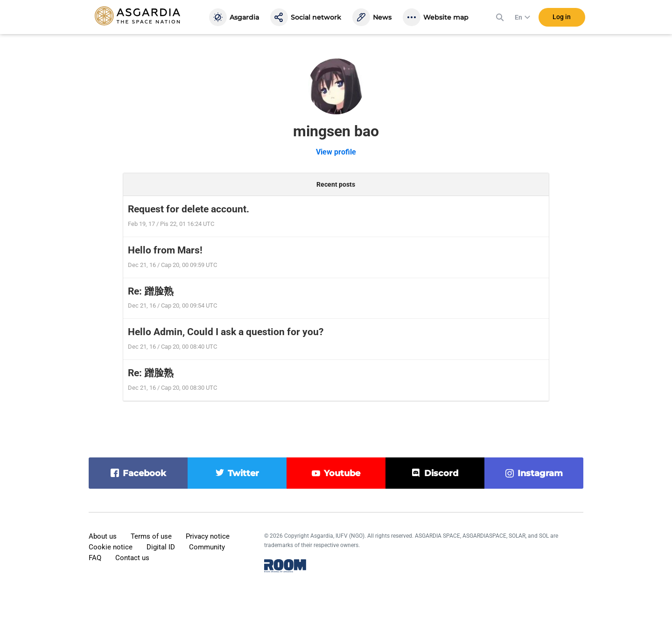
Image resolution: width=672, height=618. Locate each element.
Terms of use (151, 536)
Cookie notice (111, 547)
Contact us (132, 558)
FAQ (95, 558)
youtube (342, 473)
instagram (540, 473)
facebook (144, 473)
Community (207, 547)
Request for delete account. (189, 209)
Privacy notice (208, 536)
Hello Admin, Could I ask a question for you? (226, 332)
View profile (336, 152)
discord (441, 473)
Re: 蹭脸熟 (151, 291)
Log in (562, 18)
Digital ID (161, 547)
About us (103, 536)
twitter (243, 473)
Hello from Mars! (165, 250)
